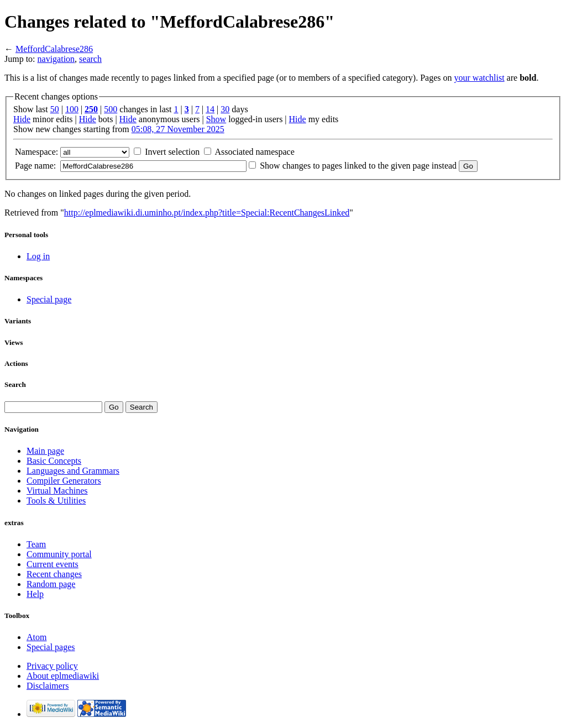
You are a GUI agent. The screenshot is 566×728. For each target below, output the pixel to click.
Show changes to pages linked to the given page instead (358, 166)
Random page (51, 584)
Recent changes (54, 574)
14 (210, 109)
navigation (56, 59)
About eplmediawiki (63, 676)
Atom (36, 637)
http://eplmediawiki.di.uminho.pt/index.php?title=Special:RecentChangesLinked (207, 213)
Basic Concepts (54, 461)
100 (72, 109)
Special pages (51, 647)
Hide (22, 119)
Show (216, 119)
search (90, 59)
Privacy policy (52, 666)
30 (225, 109)
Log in (38, 256)
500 (111, 109)
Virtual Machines (57, 491)
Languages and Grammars (73, 471)
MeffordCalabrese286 (54, 49)
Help (35, 594)
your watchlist (479, 78)
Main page (45, 451)
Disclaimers (48, 686)
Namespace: (36, 152)
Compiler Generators (64, 481)
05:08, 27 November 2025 (178, 129)
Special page (49, 299)
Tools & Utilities (56, 501)
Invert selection (172, 152)
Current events (53, 564)
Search (15, 384)
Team (36, 544)
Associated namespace (254, 152)
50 (55, 109)
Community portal (59, 554)
